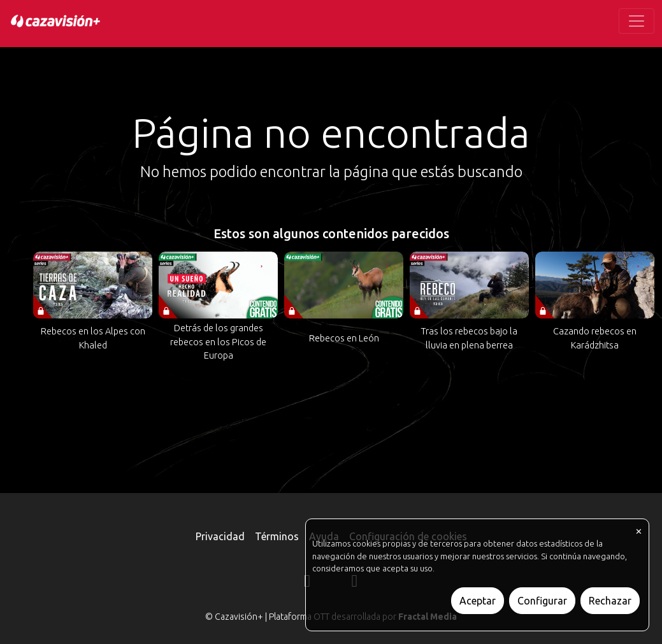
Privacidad (220, 536)
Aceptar (478, 601)
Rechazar (610, 601)
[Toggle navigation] (637, 21)
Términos (277, 536)
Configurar (542, 601)
